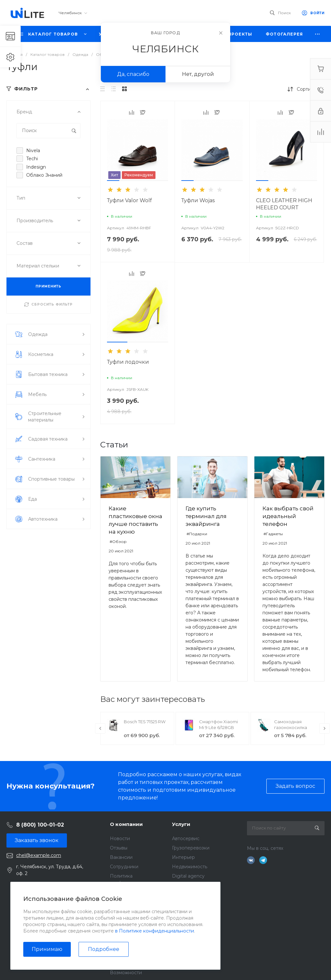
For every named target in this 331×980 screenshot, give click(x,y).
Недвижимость (190, 867)
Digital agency (188, 876)
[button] (113, 181)
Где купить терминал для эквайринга (206, 516)
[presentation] (100, 728)
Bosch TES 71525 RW (145, 722)
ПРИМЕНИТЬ (48, 286)
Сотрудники (124, 867)
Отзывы (119, 848)
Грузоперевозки (191, 848)
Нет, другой (198, 74)
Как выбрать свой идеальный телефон (288, 516)
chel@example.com (39, 855)
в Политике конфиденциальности (155, 931)
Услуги (181, 824)
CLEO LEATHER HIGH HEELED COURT (284, 204)
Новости (120, 839)
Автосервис (186, 839)
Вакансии (121, 857)
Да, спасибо (133, 74)
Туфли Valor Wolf (129, 200)
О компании (126, 824)
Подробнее (104, 949)
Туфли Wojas (198, 200)
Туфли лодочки (128, 362)
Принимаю (47, 949)
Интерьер (183, 857)
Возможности (126, 973)
